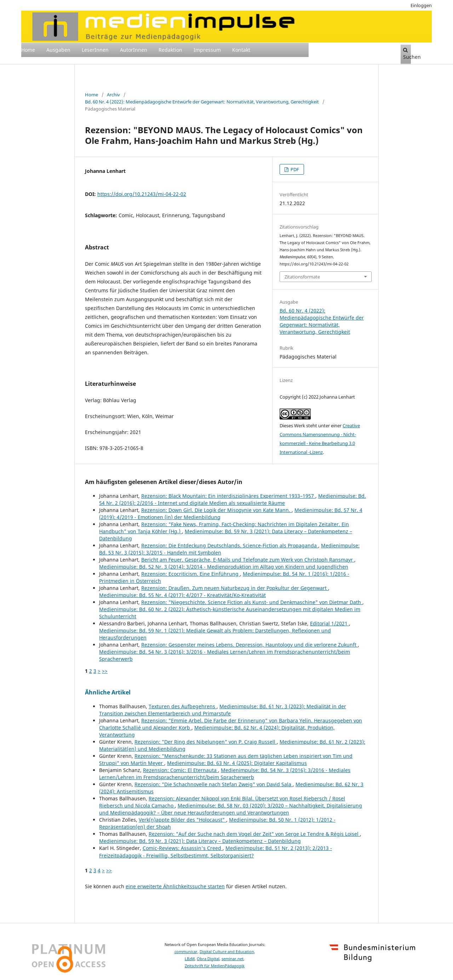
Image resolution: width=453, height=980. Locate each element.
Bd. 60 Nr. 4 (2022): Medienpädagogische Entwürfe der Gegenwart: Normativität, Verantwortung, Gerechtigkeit (202, 102)
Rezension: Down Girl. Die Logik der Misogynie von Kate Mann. (216, 510)
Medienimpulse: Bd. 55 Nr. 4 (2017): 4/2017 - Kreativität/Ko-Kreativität (182, 595)
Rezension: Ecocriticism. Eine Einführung (191, 574)
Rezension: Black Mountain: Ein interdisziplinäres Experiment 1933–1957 (228, 496)
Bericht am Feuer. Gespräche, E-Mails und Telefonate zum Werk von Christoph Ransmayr (248, 560)
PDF (294, 169)
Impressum (207, 50)
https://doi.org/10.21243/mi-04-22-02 (142, 194)
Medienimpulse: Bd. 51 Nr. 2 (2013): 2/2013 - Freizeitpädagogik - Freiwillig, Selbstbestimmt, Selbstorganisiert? (216, 852)
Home (28, 50)
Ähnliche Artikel (108, 692)
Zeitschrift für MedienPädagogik (215, 966)
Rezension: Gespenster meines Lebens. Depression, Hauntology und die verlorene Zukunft (250, 645)
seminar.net (233, 959)
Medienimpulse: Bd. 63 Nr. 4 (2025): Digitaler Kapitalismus (237, 763)
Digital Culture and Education (227, 952)
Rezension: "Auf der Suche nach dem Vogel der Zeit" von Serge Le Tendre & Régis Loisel (254, 834)
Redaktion (170, 50)
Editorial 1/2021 (329, 623)
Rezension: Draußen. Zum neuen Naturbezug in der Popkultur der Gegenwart (235, 588)
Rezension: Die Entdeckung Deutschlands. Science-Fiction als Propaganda (230, 545)
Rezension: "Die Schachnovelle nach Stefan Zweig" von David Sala (214, 784)
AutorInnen (134, 50)
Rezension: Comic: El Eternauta (180, 770)
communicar (186, 952)
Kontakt (241, 50)
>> (105, 671)
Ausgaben (58, 50)
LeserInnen (95, 50)
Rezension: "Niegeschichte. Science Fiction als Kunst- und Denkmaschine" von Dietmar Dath (252, 602)
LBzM (190, 959)
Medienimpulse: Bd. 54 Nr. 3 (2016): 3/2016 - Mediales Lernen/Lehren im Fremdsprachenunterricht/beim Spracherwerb (225, 774)
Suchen (407, 54)
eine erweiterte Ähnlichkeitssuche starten (175, 886)
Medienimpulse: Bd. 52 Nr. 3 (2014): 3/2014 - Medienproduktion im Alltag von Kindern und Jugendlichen (224, 567)
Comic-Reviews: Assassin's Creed (183, 848)
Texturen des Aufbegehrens (183, 706)
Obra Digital (208, 959)
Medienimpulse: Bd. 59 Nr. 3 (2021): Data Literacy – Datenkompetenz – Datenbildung (200, 841)
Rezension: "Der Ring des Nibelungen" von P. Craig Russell (206, 742)
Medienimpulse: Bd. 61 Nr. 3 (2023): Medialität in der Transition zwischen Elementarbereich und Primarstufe (223, 710)
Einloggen (421, 5)
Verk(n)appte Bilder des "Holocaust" (182, 820)
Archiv (113, 95)
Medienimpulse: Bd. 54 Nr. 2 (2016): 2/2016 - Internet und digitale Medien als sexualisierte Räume (233, 499)
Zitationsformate (302, 277)
